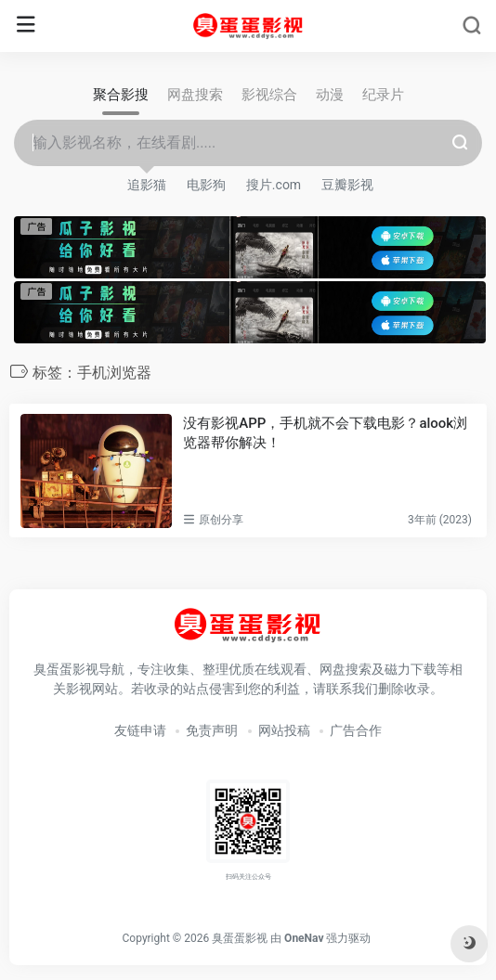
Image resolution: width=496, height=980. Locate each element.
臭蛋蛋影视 (240, 938)
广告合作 (356, 730)
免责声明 (212, 730)
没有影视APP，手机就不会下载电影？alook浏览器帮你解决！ (325, 433)
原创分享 (221, 520)
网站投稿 (284, 730)
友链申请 (140, 730)
